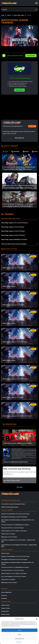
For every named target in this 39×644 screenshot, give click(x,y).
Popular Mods (5, 611)
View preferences (20, 639)
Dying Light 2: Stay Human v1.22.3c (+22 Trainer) (14, 517)
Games (9, 15)
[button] (37, 619)
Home (3, 15)
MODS (26, 151)
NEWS (5, 151)
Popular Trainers (6, 608)
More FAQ (20, 487)
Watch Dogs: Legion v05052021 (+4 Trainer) (14, 239)
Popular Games (5, 605)
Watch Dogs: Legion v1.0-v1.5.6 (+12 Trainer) (15, 223)
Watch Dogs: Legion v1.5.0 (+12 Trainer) (13, 231)
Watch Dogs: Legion (19, 15)
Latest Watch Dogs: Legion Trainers (11, 218)
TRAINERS (15, 151)
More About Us (20, 138)
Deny (20, 634)
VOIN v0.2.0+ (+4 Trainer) (8, 534)
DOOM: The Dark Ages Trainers (10, 507)
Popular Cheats (5, 614)
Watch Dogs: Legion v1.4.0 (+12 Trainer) (13, 235)
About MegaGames (6, 592)
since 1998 (32, 126)
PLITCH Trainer (5, 553)
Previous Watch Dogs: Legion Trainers (14, 244)
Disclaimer (4, 598)
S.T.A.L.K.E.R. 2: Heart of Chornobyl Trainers (13, 504)
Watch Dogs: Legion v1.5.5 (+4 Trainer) (13, 227)
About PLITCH (20, 90)
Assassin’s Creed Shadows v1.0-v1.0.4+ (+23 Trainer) (15, 514)
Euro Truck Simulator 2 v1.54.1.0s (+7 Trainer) (14, 576)
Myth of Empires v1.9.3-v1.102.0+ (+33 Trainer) (14, 531)
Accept (19, 630)
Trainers (29, 15)
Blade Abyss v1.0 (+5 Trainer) (9, 537)
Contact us (4, 595)
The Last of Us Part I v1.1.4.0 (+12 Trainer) (13, 528)
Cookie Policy (19, 642)
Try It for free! (31, 56)
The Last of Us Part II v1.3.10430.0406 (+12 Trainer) (15, 525)
